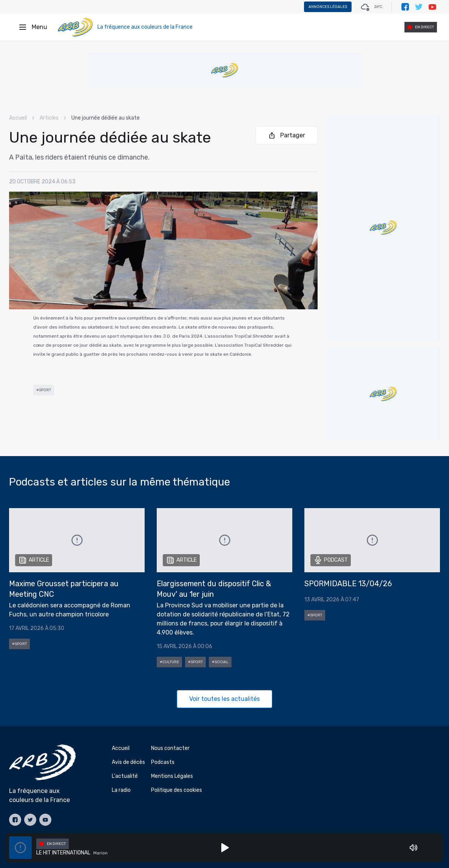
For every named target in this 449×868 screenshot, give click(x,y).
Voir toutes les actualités (224, 699)
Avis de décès (128, 762)
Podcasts (163, 762)
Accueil (18, 118)
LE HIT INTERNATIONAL (63, 853)
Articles (49, 118)
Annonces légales (328, 7)
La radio (121, 790)
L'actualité (125, 776)
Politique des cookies (177, 790)
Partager (287, 135)
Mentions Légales (172, 776)
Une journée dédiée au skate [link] (106, 118)
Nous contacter (170, 748)
